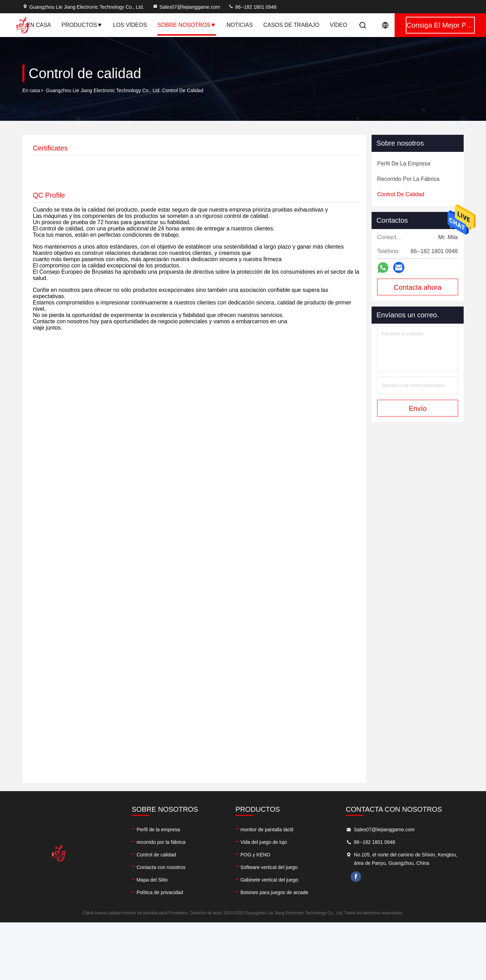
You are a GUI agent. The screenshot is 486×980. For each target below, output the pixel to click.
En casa (39, 25)
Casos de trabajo (291, 25)
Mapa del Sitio (152, 880)
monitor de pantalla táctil (267, 830)
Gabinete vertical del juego (269, 880)
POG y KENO (255, 855)
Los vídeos (130, 25)
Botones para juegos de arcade (274, 892)
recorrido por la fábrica (161, 842)
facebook (356, 877)
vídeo (338, 25)
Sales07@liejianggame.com (186, 7)
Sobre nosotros (187, 25)
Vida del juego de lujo (264, 842)
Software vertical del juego (269, 867)
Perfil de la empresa (158, 830)
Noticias (240, 25)
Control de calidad (156, 855)
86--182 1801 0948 (252, 7)
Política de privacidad (160, 892)
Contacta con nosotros (161, 867)
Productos (82, 25)
